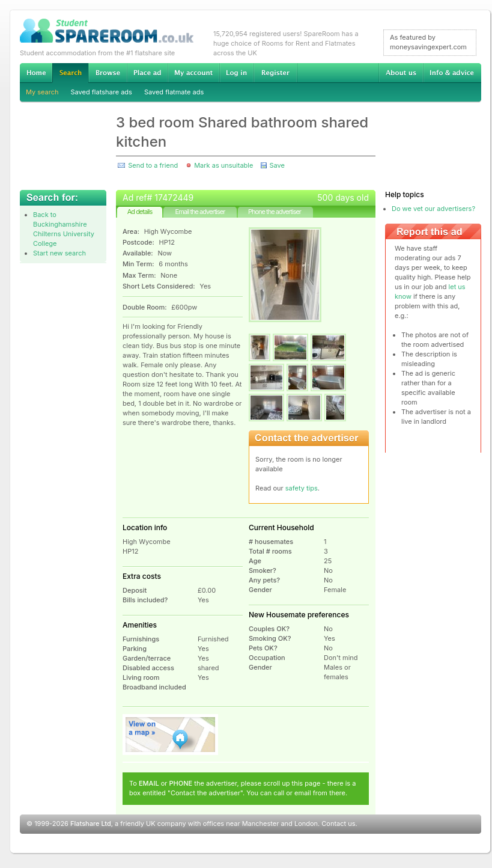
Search (70, 73)
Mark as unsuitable (223, 165)
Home (36, 73)
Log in (236, 73)
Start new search (59, 253)
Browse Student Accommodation (108, 73)
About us (401, 73)
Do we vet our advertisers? (433, 209)
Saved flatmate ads (174, 92)
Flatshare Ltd (91, 824)
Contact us (338, 824)
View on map (171, 735)
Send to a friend (153, 165)
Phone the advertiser (275, 212)
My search (42, 92)
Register (275, 73)
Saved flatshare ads (102, 92)
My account (193, 73)
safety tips (302, 488)
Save (277, 165)
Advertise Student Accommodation (147, 73)
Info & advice (452, 73)
